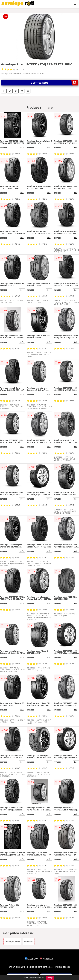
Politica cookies (63, 967)
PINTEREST (46, 959)
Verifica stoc (54, 83)
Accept (50, 978)
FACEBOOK (31, 959)
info (22, 147)
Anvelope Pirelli (12, 942)
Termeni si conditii (16, 967)
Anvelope (29, 942)
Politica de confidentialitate (40, 967)
